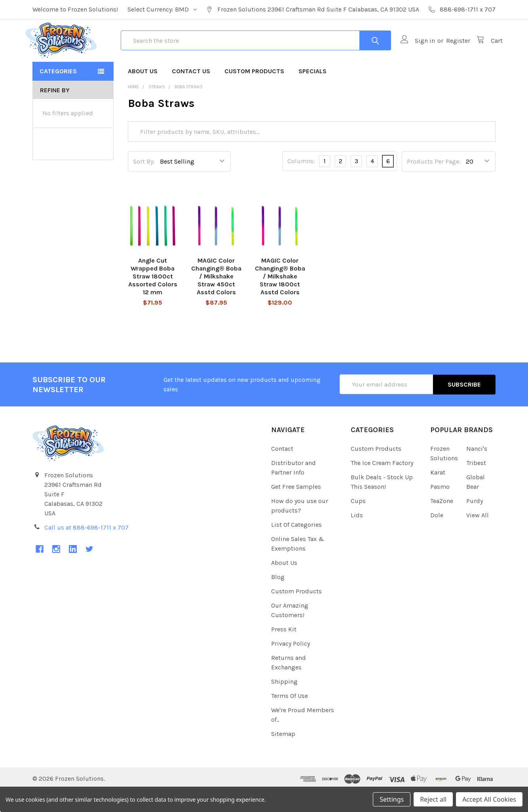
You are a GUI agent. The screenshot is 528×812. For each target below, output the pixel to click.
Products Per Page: (434, 183)
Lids (357, 537)
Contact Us (191, 93)
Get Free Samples (296, 508)
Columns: (301, 183)
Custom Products (254, 93)
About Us (143, 93)
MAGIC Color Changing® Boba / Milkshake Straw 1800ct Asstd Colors (280, 298)
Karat (438, 494)
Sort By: (144, 183)
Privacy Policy (291, 665)
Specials (312, 93)
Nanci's (477, 470)
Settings (392, 799)
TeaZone (442, 522)
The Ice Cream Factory (382, 484)
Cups (358, 522)
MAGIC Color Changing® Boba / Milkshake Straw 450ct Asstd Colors (216, 298)
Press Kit (284, 651)
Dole (437, 537)
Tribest (476, 484)
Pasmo (440, 508)
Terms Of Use (290, 717)
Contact (282, 470)
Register (451, 52)
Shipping (284, 703)
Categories (58, 93)
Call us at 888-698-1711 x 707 (86, 549)
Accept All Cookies (489, 799)
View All (478, 537)
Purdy (475, 522)
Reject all (433, 799)
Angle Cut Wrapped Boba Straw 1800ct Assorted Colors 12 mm (153, 298)
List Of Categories (296, 546)
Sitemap (283, 755)
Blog (278, 598)
